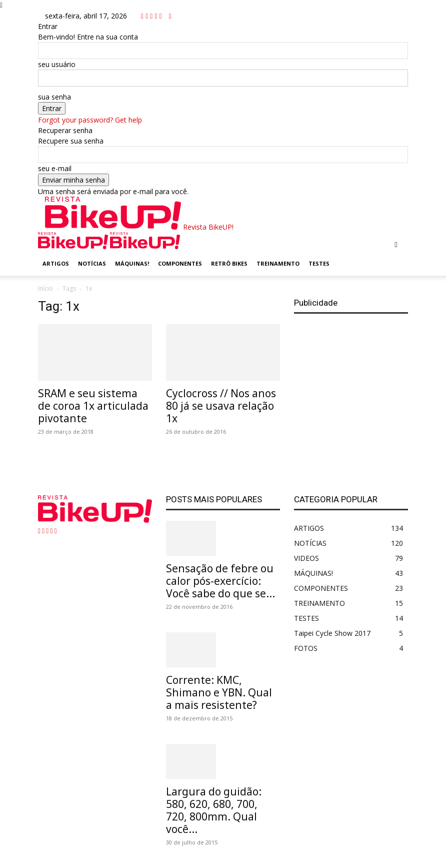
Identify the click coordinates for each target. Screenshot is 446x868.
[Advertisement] (351, 395)
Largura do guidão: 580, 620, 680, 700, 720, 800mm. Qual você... (214, 810)
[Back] (170, 16)
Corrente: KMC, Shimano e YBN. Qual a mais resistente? (219, 692)
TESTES (319, 263)
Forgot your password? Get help (90, 120)
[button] (396, 244)
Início (45, 288)
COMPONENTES (180, 263)
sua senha (54, 97)
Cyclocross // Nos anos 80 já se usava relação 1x (221, 406)
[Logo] (74, 246)
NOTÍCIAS (92, 263)
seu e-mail (55, 168)
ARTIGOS (56, 263)
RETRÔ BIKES (229, 263)
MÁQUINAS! (132, 263)
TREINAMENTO (278, 263)
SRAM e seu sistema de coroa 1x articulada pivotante (93, 406)
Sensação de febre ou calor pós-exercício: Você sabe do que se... (220, 581)
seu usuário (57, 64)
